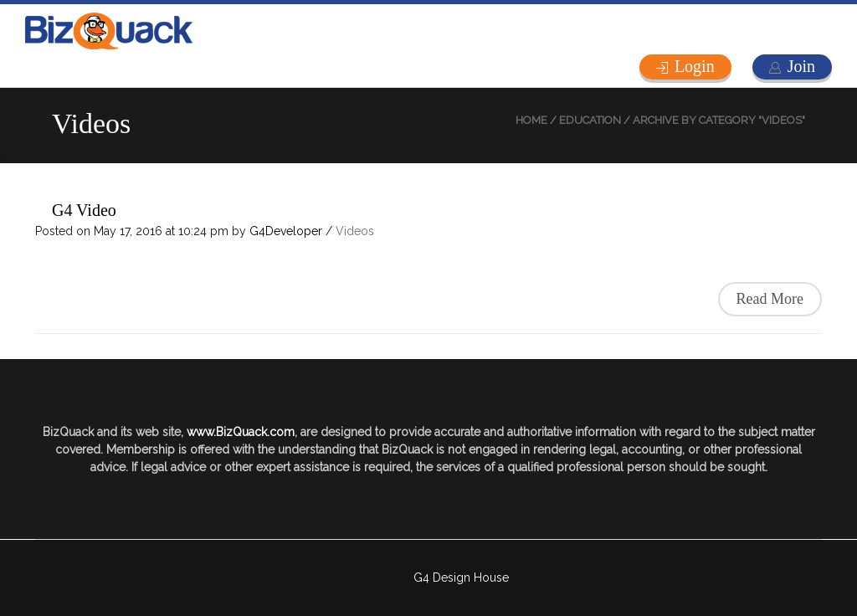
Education (590, 120)
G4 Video (84, 210)
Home (531, 120)
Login (695, 66)
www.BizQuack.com (241, 432)
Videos (355, 231)
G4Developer (286, 231)
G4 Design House (461, 577)
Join (801, 66)
